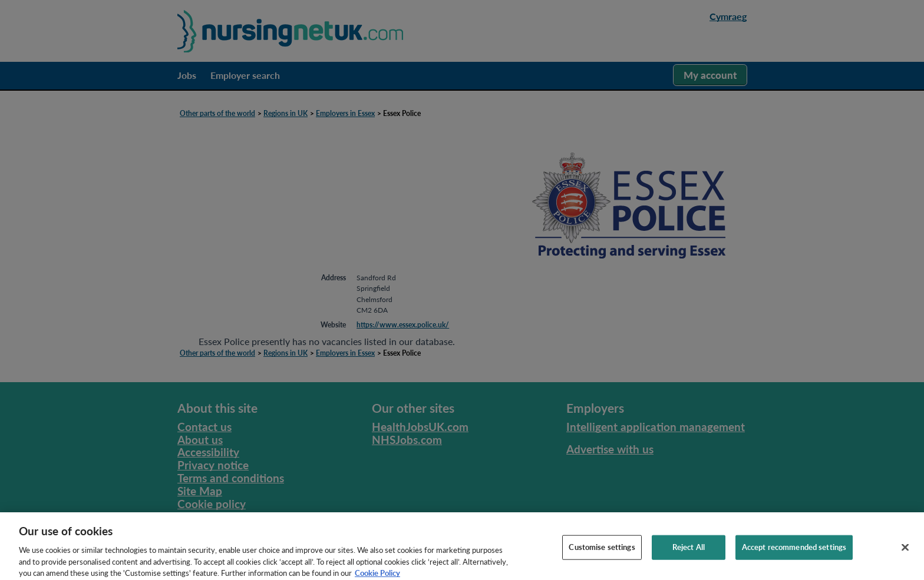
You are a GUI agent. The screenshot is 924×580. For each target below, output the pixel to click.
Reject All (689, 555)
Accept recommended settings (794, 555)
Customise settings (602, 555)
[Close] (905, 555)
